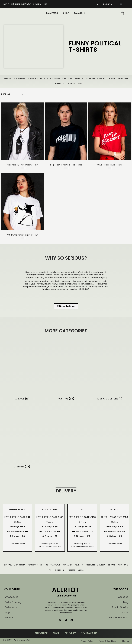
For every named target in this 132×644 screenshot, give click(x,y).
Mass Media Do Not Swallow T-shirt (23, 165)
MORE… (81, 84)
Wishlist (9, 618)
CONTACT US (89, 633)
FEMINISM (79, 78)
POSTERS (71, 84)
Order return (11, 607)
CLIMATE (112, 78)
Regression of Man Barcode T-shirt (66, 165)
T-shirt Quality (120, 607)
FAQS (7, 612)
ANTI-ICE (44, 78)
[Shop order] (6, 94)
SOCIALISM (90, 78)
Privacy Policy (87, 641)
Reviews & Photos (118, 618)
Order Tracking (13, 602)
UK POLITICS (33, 78)
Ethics (125, 612)
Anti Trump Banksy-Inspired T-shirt (23, 235)
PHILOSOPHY (123, 78)
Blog (126, 602)
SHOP (66, 13)
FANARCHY (80, 13)
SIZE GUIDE (41, 633)
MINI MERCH (60, 84)
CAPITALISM (67, 78)
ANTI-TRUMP (20, 78)
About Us (123, 597)
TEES (51, 84)
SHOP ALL (8, 78)
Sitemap (126, 641)
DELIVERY (70, 633)
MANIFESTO (52, 13)
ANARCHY (101, 78)
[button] (121, 3)
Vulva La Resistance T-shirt (109, 165)
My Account (11, 597)
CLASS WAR (55, 78)
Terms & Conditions (107, 641)
